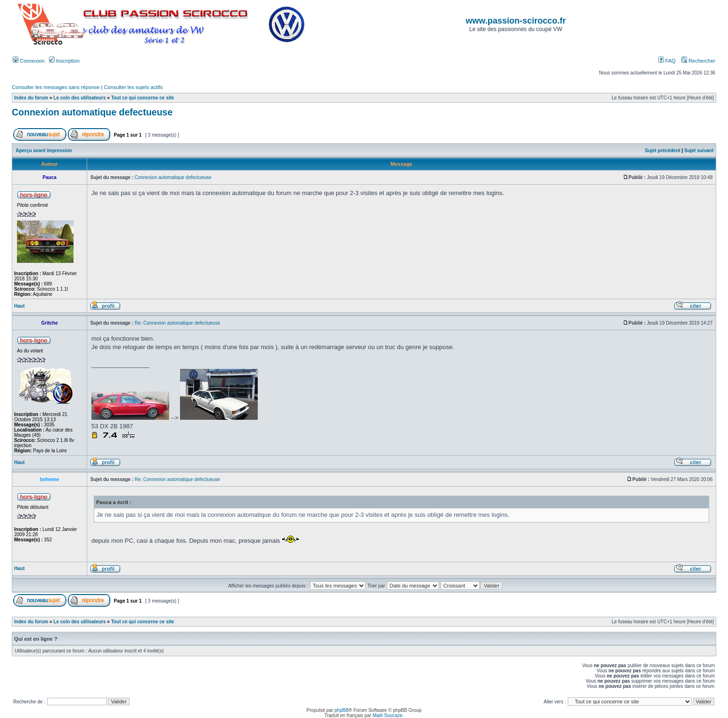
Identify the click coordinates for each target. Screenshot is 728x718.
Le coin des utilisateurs (79, 98)
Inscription (64, 61)
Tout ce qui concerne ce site (143, 98)
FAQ (667, 61)
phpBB (342, 710)
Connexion (29, 61)
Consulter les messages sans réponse (56, 87)
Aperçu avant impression (44, 151)
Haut (19, 306)
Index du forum (31, 98)
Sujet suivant (699, 151)
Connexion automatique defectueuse (92, 112)
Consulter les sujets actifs (133, 87)
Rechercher (698, 61)
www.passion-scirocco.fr (515, 21)
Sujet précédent (663, 151)
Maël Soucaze (388, 715)
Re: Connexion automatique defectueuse (177, 323)
